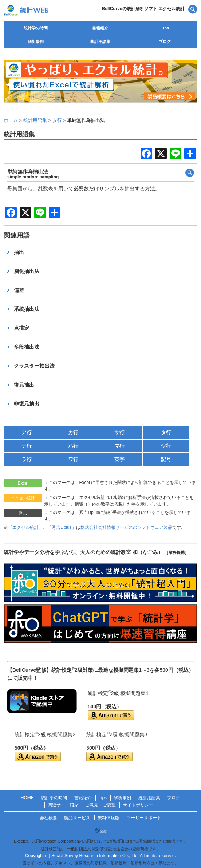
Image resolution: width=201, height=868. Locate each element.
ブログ (165, 41)
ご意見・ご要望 (100, 805)
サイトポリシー (138, 805)
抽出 (19, 252)
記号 (166, 459)
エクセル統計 (25, 527)
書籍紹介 (100, 28)
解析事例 (36, 41)
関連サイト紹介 (63, 805)
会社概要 (48, 818)
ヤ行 (166, 446)
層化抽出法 (27, 271)
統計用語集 (100, 41)
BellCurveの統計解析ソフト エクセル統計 (143, 9)
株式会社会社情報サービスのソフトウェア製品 (126, 527)
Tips (165, 28)
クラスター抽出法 (34, 366)
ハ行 (73, 446)
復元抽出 (24, 385)
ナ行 (27, 446)
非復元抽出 (27, 404)
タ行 (166, 432)
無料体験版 (109, 818)
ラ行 (27, 459)
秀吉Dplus (62, 527)
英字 (119, 459)
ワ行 (73, 459)
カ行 (73, 432)
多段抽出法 (27, 347)
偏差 (19, 290)
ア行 (27, 432)
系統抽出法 (27, 309)
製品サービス (77, 818)
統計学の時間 (36, 28)
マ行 (119, 446)
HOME (27, 798)
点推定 (21, 328)
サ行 (119, 432)
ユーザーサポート (144, 818)
